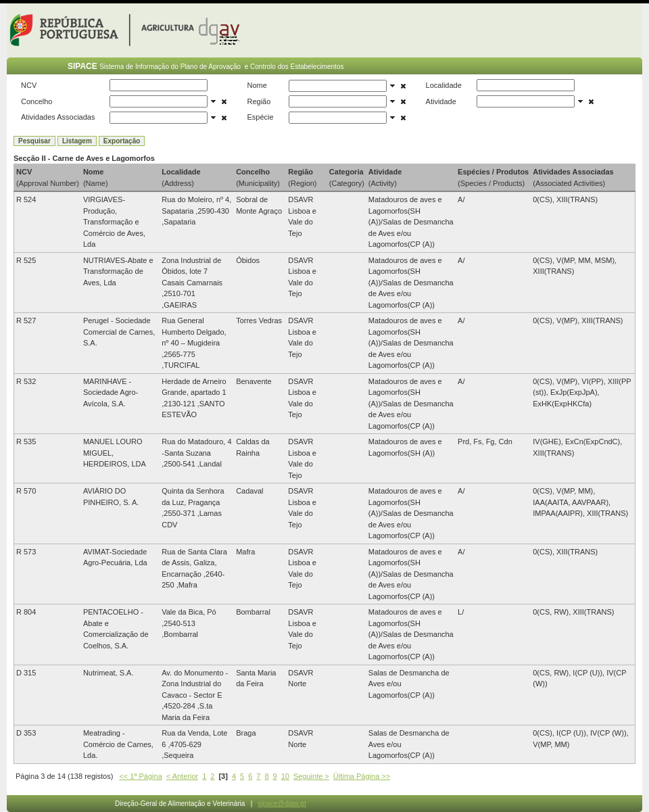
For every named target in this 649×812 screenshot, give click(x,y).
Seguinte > (311, 776)
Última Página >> (362, 776)
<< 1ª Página (140, 776)
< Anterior (182, 776)
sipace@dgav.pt (282, 804)
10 (285, 776)
